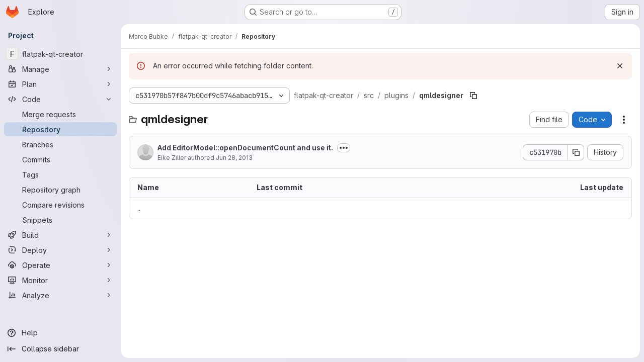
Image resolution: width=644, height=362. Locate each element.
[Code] (60, 99)
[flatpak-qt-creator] (60, 54)
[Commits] (60, 159)
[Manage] (60, 69)
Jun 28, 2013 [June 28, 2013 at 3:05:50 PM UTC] (234, 158)
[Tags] (60, 174)
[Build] (60, 235)
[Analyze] (60, 295)
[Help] (60, 333)
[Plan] (60, 84)
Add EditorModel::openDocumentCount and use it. (245, 148)
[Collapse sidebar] (60, 349)
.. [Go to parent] (139, 208)
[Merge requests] (60, 114)
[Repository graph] (60, 190)
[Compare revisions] (60, 205)
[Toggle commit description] (344, 148)
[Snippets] (60, 220)
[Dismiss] (620, 66)
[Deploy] (60, 250)
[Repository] (60, 129)
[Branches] (60, 144)
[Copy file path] (473, 96)
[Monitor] (60, 280)
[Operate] (60, 265)
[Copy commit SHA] (576, 152)
